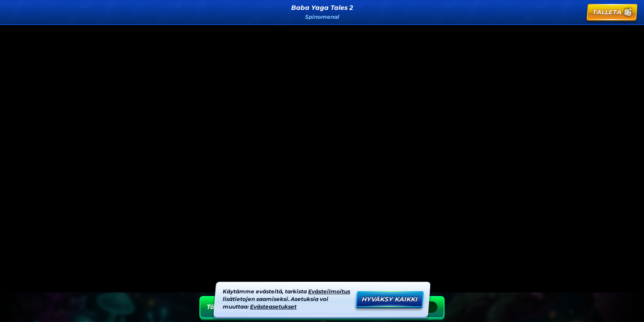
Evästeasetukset (273, 306)
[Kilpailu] (574, 12)
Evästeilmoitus (329, 291)
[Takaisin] (16, 12)
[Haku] (552, 12)
